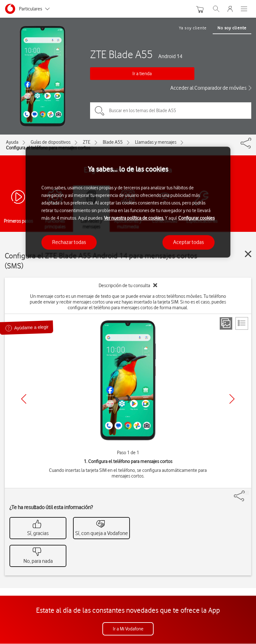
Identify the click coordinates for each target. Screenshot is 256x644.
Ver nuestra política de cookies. (134, 218)
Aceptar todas (189, 242)
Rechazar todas (69, 242)
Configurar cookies (196, 218)
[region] (128, 202)
